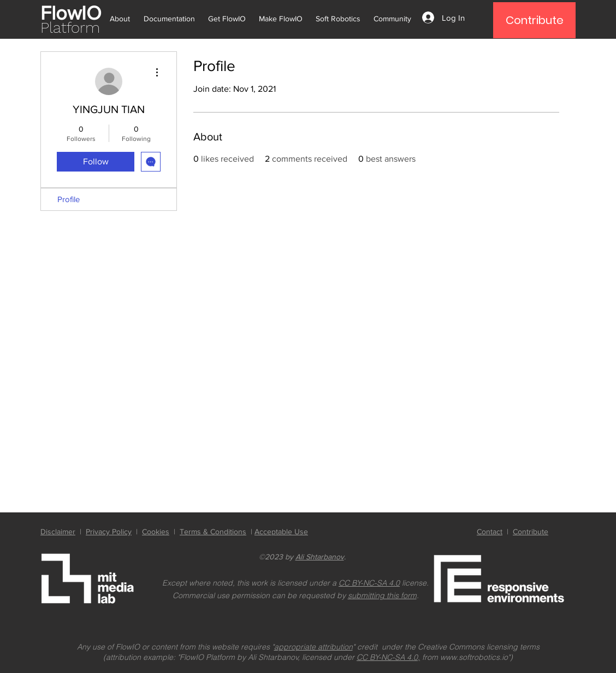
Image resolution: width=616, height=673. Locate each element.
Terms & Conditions (213, 532)
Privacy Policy (109, 532)
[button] (122, 14)
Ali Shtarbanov (320, 557)
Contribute (531, 532)
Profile (69, 199)
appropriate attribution (313, 647)
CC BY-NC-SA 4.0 (369, 583)
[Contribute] (534, 20)
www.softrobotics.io (474, 657)
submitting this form (382, 595)
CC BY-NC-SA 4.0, (388, 657)
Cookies (156, 532)
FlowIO (71, 13)
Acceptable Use (281, 532)
